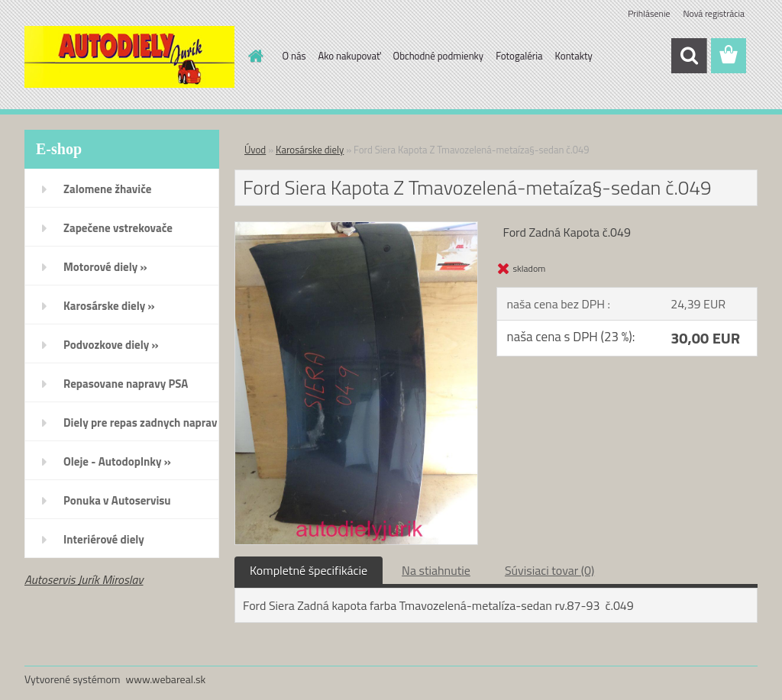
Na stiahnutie (436, 570)
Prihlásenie (649, 13)
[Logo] (129, 56)
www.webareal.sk (166, 679)
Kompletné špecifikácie (309, 570)
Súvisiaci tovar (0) (549, 570)
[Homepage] (254, 56)
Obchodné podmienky (439, 56)
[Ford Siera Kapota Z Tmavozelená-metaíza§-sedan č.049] (356, 228)
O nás (294, 56)
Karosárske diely (310, 150)
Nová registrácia (714, 13)
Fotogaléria (519, 56)
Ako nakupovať (350, 56)
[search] (689, 56)
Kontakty (574, 56)
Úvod (255, 150)
